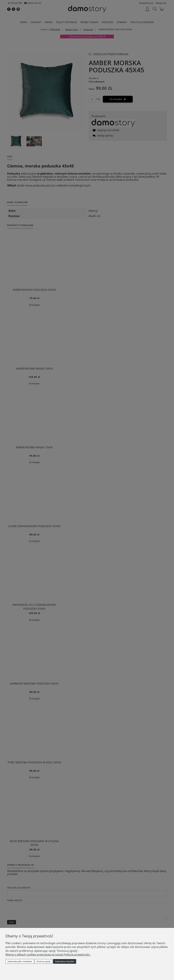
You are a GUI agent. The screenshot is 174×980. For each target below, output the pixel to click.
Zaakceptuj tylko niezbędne (20, 961)
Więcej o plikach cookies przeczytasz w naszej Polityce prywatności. (48, 955)
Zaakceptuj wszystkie (64, 961)
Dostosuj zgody (43, 961)
